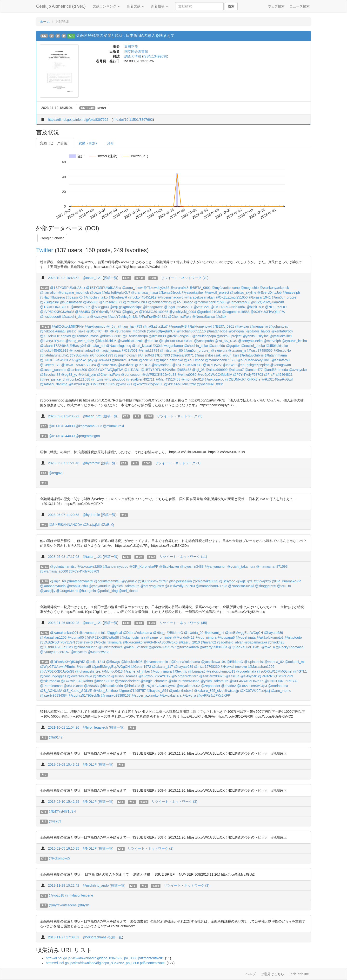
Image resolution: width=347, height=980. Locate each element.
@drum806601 (111, 336)
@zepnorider (211, 686)
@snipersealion (180, 581)
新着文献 (135, 6)
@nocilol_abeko (253, 346)
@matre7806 (81, 307)
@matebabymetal (80, 581)
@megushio (250, 288)
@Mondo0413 (184, 637)
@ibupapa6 (226, 637)
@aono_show (132, 288)
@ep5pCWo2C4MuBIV (215, 375)
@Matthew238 (98, 652)
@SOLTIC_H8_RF (100, 331)
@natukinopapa (204, 336)
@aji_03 (199, 370)
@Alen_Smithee (136, 647)
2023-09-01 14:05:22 (64, 416)
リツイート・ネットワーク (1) (178, 463)
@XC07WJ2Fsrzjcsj (255, 691)
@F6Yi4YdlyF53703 (106, 312)
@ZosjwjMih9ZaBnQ (98, 525)
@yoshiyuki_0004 (183, 312)
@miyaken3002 (188, 686)
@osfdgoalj (237, 331)
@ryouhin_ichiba (294, 341)
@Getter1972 (50, 365)
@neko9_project (217, 293)
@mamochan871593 (210, 302)
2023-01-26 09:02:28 (64, 623)
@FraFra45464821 (153, 317)
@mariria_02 (194, 633)
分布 (110, 143)
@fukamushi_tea (132, 637)
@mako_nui (96, 346)
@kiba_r (159, 633)
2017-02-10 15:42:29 (64, 802)
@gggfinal (114, 633)
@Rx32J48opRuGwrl (277, 379)
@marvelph (291, 293)
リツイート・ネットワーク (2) (150, 848)
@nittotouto (293, 637)
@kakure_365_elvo (209, 691)
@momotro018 (193, 379)
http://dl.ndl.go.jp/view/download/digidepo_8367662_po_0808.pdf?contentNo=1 (105, 958)
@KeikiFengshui (179, 336)
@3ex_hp (180, 671)
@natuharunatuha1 (54, 355)
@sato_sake (76, 331)
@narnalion (49, 293)
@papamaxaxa (256, 642)
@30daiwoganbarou (168, 346)
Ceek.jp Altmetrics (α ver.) (61, 6)
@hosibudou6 (50, 317)
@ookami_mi (214, 633)
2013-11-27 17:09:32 (64, 937)
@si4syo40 (84, 642)
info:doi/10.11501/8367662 (133, 120)
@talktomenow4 (200, 326)
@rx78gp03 (100, 307)
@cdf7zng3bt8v (152, 586)
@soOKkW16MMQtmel (275, 671)
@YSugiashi (49, 302)
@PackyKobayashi (290, 647)
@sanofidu (217, 346)
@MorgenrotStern (185, 676)
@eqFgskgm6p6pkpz (126, 307)
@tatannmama (276, 355)
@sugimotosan (71, 302)
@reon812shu (77, 586)
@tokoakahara (188, 647)
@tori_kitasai (142, 346)
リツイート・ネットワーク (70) (185, 278)
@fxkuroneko (132, 642)
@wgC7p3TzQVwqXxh (253, 581)
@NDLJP (90, 764)
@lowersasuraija (80, 676)
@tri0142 (56, 737)
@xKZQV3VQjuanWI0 (267, 302)
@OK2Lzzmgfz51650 (231, 297)
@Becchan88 (50, 375)
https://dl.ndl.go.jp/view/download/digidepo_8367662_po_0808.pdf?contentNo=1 (106, 963)
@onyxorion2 (161, 365)
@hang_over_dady (80, 341)
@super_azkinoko (169, 360)
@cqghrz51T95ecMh (84, 695)
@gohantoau (279, 326)
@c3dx (221, 317)
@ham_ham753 (130, 326)
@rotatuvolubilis (135, 302)
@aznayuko (298, 370)
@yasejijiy (48, 591)
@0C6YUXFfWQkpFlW (268, 312)
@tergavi (55, 473)
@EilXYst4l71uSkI (62, 811)
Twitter (93, 108)
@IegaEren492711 (178, 307)
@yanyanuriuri (215, 566)
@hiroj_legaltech (95, 727)
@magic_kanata (108, 350)
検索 (231, 6)
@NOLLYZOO (276, 307)
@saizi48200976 (212, 676)
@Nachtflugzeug (53, 297)
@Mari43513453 (168, 379)
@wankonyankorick (274, 288)
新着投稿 (160, 6)
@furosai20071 (111, 302)
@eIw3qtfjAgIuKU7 (116, 293)
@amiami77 (254, 370)
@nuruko (151, 341)
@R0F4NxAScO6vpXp (160, 642)
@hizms (97, 379)
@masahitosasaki (208, 355)
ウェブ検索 (276, 6)
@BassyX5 (74, 297)
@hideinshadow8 (170, 297)
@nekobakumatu (53, 331)
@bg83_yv (130, 312)
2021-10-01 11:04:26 (64, 727)
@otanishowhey (160, 302)
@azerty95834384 (214, 647)
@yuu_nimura (206, 637)
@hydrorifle (91, 463)
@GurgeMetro (67, 591)
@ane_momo (281, 691)
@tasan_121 (92, 278)
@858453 (83, 312)
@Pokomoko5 (59, 858)
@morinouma (278, 686)
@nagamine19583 (236, 312)
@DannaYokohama (137, 633)
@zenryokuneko (250, 341)
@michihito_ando (96, 885)
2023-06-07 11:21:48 (64, 463)
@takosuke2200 (90, 566)
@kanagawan (153, 307)
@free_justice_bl (53, 379)
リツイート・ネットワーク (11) (183, 557)
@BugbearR (118, 297)
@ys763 (55, 821)
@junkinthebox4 (110, 647)
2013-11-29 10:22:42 (64, 885)
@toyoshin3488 (192, 566)
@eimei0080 (187, 375)
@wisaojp (232, 691)
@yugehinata (246, 637)
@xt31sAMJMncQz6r (180, 384)
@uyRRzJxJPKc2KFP (214, 695)
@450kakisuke (277, 346)
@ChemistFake (180, 317)
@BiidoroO (175, 633)
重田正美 (131, 47)
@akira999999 (217, 370)
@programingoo (88, 436)
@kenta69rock (170, 293)
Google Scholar (52, 238)
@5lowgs (113, 662)
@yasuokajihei (192, 293)
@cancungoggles (53, 676)
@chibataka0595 (205, 581)
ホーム (45, 22)
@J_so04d (146, 355)
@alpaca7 (236, 370)
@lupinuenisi (254, 662)
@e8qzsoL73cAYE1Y (154, 676)
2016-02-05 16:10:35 (64, 848)
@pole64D (147, 360)
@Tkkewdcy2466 (156, 288)
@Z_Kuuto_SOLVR (78, 691)
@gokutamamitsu (63, 566)
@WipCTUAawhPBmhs (58, 667)
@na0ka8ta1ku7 (155, 326)
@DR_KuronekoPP (144, 566)
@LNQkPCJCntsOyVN (158, 686)
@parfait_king (107, 591)
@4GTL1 (300, 671)
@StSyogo (227, 581)
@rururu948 (179, 288)
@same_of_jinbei (159, 637)
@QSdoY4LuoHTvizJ (244, 647)
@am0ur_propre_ (285, 297)
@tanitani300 (77, 370)
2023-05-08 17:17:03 (64, 557)
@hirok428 (276, 642)
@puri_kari (231, 355)
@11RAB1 (132, 370)
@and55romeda (276, 370)
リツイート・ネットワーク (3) (180, 416)
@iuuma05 (76, 637)
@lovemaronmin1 (93, 633)
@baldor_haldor (258, 331)
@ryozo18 (56, 895)
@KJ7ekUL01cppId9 (56, 336)
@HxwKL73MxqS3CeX (79, 365)
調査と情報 (133, 56)
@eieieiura (219, 350)
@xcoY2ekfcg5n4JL (123, 317)
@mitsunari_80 (171, 350)
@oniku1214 (96, 662)
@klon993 (91, 302)
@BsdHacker (169, 566)
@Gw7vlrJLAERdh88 (77, 681)
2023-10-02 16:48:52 (64, 278)
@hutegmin (87, 591)
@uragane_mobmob (74, 293)
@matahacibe (217, 331)
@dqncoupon (131, 375)
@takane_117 (163, 667)
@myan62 (208, 642)
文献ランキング (106, 6)
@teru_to (284, 586)
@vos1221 (202, 307)
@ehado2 (229, 686)
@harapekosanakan (200, 297)
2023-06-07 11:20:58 (64, 515)
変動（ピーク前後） (55, 143)
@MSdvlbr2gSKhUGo (134, 365)
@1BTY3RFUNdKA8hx (68, 288)
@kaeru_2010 (189, 642)
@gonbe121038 (209, 312)
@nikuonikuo (214, 379)
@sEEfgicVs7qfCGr (153, 581)
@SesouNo (282, 350)
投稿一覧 (111, 278)
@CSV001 (129, 350)
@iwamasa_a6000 (54, 571)
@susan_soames (53, 370)
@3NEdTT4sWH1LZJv (57, 360)
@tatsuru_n (237, 350)
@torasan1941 (260, 297)
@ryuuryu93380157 (55, 652)
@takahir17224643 (54, 346)
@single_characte (154, 681)
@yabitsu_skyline (243, 293)
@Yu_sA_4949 (226, 341)
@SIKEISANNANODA (65, 525)
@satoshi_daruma (76, 317)
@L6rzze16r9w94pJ (252, 686)
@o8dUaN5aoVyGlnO (254, 360)
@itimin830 (157, 336)
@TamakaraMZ (238, 302)
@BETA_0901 (200, 288)
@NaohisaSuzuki (130, 341)
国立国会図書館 (136, 51)
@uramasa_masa (144, 293)
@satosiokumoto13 (221, 671)
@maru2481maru (125, 360)
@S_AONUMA (51, 691)
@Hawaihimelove (234, 667)
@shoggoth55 (265, 586)
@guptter (233, 346)
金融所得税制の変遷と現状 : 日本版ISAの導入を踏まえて (125, 35)
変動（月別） (89, 143)
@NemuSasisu (204, 317)
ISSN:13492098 (155, 56)
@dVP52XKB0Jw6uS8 (57, 312)
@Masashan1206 (53, 637)
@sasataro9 (280, 360)
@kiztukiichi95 (106, 341)
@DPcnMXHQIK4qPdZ (68, 662)
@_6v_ (112, 326)
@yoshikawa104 (213, 662)
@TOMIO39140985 (154, 312)
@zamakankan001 (64, 633)
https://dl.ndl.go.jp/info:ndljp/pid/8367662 (78, 120)
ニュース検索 (300, 6)
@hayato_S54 (157, 691)
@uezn (95, 293)
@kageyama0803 (89, 426)
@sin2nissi (77, 384)
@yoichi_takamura (241, 566)
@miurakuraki (114, 426)
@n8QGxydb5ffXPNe (68, 326)
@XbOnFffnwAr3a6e (184, 681)
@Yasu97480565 (260, 350)
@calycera (79, 652)
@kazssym (98, 317)
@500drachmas (95, 937)
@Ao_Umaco (183, 302)
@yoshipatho (204, 341)
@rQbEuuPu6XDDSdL (176, 341)
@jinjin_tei (58, 581)
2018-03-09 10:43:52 (64, 764)
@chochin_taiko (96, 297)
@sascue (232, 676)
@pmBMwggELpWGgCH (244, 633)
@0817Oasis (73, 686)
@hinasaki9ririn (86, 647)
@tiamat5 (84, 667)
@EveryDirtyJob (270, 293)
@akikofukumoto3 (270, 637)
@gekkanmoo (95, 326)
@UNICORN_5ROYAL (281, 681)
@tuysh (83, 905)
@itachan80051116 (191, 331)
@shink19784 (149, 350)
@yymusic (129, 581)
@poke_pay (84, 360)
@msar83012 (104, 681)
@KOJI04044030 (62, 426)
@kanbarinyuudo (115, 566)
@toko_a (268, 647)
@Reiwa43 (103, 360)
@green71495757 (162, 647)
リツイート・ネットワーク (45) (183, 623)
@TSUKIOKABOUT (55, 307)
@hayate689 (274, 633)
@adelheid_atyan (230, 642)
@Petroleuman (51, 686)
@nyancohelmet (127, 681)
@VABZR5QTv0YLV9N (57, 642)
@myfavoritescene (226, 288)
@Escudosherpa (135, 336)
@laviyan (242, 326)
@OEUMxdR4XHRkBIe (243, 379)
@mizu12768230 (207, 667)
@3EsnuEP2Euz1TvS (57, 647)
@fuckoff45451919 (142, 297)
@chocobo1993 (101, 355)
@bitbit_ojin (255, 307)
